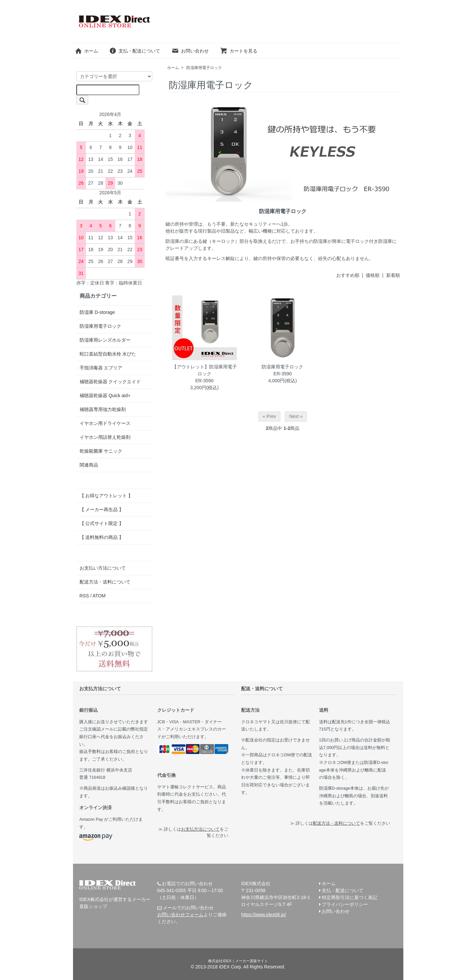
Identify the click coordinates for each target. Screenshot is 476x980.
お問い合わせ (190, 51)
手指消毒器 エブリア (101, 368)
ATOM (99, 596)
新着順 (393, 275)
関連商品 (89, 465)
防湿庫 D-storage (97, 312)
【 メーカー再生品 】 (102, 509)
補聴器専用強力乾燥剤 (103, 409)
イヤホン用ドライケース (105, 423)
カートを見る (239, 51)
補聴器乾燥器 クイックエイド (110, 382)
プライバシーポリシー (345, 904)
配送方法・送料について (105, 582)
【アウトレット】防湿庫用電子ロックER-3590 (204, 374)
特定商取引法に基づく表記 (349, 897)
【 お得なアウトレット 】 (106, 496)
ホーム (86, 51)
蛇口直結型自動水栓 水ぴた (108, 354)
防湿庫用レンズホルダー (105, 340)
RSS (84, 596)
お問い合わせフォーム (180, 915)
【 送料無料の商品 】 (102, 537)
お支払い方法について (103, 568)
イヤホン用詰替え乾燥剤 (105, 437)
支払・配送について (135, 51)
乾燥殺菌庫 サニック (101, 451)
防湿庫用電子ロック (204, 68)
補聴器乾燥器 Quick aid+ (105, 396)
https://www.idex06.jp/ (263, 915)
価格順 (373, 275)
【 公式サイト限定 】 (102, 523)
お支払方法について (200, 829)
